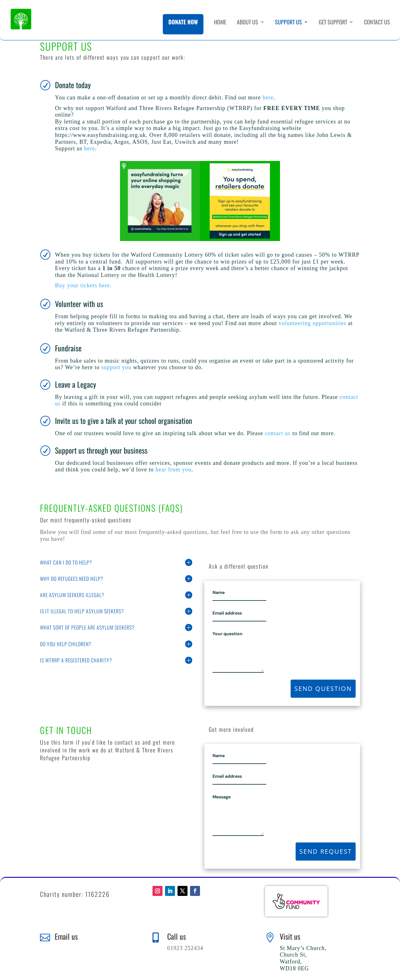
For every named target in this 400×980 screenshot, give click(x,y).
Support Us (288, 23)
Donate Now (183, 22)
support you (116, 367)
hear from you (173, 470)
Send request (326, 851)
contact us (277, 433)
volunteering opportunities (312, 323)
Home (220, 23)
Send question (323, 689)
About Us (247, 23)
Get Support (333, 23)
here (268, 98)
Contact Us (377, 23)
